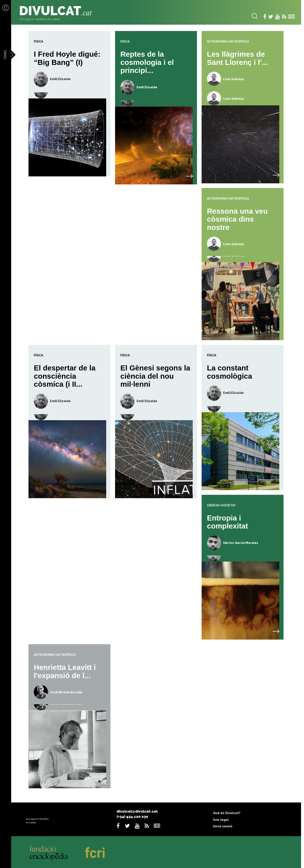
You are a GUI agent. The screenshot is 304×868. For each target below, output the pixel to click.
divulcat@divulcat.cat (137, 811)
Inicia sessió (223, 826)
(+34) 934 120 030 (132, 817)
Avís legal (221, 820)
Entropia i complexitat (227, 522)
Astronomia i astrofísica (228, 42)
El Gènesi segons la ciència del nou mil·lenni (155, 376)
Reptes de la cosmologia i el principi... (147, 62)
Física (38, 42)
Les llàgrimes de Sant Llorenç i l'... (237, 58)
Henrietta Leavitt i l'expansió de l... (65, 671)
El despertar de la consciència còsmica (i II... (65, 376)
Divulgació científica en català (40, 19)
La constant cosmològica (229, 372)
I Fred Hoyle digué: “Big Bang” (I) (67, 58)
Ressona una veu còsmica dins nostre (237, 219)
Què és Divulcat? (227, 813)
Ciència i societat (221, 505)
